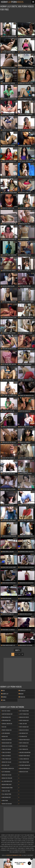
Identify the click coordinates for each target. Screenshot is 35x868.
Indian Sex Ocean (6, 775)
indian (21, 694)
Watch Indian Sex (24, 727)
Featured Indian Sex (24, 765)
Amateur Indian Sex (7, 714)
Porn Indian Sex (6, 720)
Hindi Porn (5, 801)
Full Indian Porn (6, 794)
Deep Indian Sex (23, 746)
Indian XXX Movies (6, 740)
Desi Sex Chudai (6, 711)
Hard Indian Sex (6, 797)
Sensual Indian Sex (7, 724)
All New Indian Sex (7, 781)
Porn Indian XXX (6, 717)
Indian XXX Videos (24, 717)
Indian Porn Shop (6, 785)
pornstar (22, 697)
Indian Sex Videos (24, 730)
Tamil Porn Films (6, 759)
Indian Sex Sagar (6, 762)
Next (18, 650)
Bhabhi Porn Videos (24, 756)
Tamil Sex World (6, 756)
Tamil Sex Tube (6, 791)
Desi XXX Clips (5, 765)
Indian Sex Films (23, 772)
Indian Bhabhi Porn (7, 788)
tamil (3, 700)
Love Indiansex (6, 733)
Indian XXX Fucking (7, 746)
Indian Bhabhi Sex (6, 743)
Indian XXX (5, 736)
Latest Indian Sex (24, 714)
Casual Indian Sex (24, 759)
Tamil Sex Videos (6, 752)
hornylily (22, 691)
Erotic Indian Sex (24, 743)
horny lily (5, 694)
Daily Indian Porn (24, 762)
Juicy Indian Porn (24, 711)
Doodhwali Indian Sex (8, 768)
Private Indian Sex (6, 730)
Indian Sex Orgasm (7, 778)
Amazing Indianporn (25, 752)
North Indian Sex (24, 720)
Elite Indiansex (6, 772)
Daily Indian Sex (23, 749)
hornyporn (12, 2)
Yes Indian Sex (23, 736)
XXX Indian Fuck (23, 733)
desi (3, 691)
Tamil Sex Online (6, 749)
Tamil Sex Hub (23, 724)
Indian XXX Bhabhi (7, 804)
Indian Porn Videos (24, 740)
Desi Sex (4, 727)
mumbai (4, 697)
